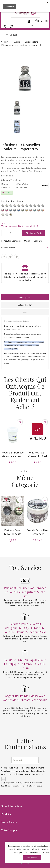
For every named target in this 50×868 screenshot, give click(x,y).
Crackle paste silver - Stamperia (38, 532)
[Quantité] (11, 233)
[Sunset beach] (27, 206)
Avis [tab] (25, 312)
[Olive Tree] (23, 211)
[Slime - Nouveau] (3, 215)
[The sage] (19, 206)
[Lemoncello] (15, 206)
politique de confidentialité (14, 786)
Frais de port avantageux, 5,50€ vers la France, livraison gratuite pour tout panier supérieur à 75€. (25, 639)
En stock (5, 188)
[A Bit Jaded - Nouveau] (7, 215)
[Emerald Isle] (7, 206)
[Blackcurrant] (39, 206)
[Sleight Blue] (3, 206)
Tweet (10, 257)
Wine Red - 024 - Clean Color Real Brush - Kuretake (38, 454)
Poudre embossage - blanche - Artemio (13, 454)
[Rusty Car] (39, 211)
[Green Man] (35, 211)
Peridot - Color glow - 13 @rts (13, 532)
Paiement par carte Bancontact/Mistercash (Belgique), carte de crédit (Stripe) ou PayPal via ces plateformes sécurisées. (25, 603)
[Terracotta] (31, 211)
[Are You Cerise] (7, 211)
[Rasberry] (35, 206)
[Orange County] (23, 206)
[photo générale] (43, 211)
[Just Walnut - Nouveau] (11, 215)
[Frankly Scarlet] (3, 211)
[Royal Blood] (19, 211)
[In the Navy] (31, 206)
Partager (4, 257)
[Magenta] (11, 206)
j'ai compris (32, 858)
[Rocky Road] (11, 211)
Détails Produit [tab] (25, 305)
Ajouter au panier (34, 233)
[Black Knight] (15, 211)
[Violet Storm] (43, 206)
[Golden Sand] (27, 211)
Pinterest (17, 257)
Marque (5, 184)
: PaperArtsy (22, 184)
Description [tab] (25, 297)
